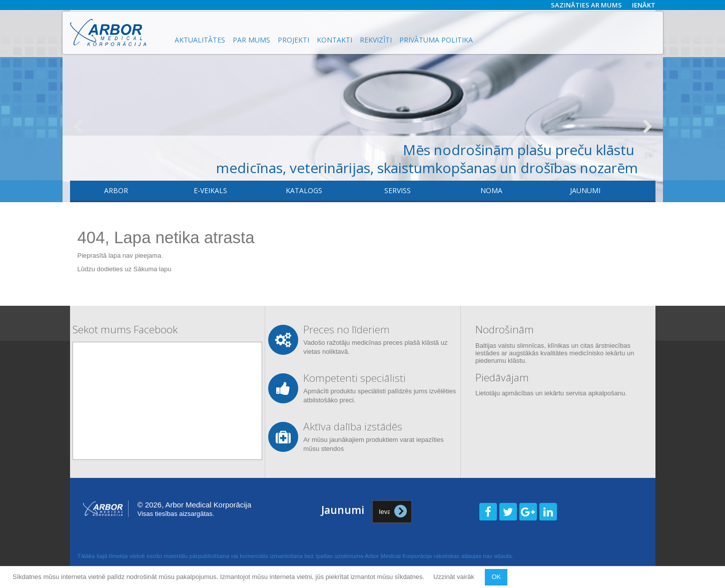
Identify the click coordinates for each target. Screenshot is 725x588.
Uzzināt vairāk (455, 577)
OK (496, 577)
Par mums (251, 40)
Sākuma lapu (153, 269)
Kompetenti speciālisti (354, 378)
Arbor (116, 190)
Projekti (293, 40)
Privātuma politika (436, 40)
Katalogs (304, 190)
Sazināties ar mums (586, 5)
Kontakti (334, 40)
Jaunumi (585, 190)
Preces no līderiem (346, 329)
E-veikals (210, 190)
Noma (491, 190)
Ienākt (644, 5)
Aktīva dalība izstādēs (353, 426)
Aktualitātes (200, 40)
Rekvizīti (376, 40)
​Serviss (398, 190)
